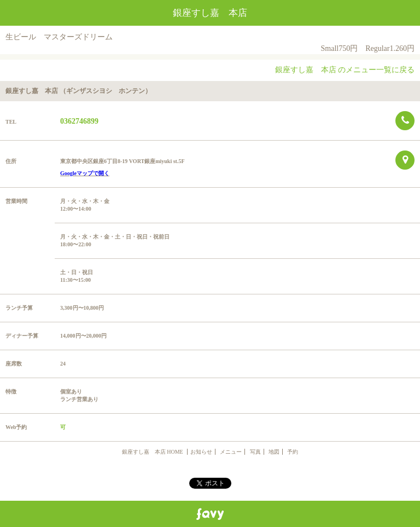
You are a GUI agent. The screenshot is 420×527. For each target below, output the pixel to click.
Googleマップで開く (85, 173)
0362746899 (79, 121)
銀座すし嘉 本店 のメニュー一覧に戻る (345, 70)
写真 (255, 452)
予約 (293, 452)
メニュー (231, 452)
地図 (274, 452)
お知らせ (201, 452)
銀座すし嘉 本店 (210, 13)
